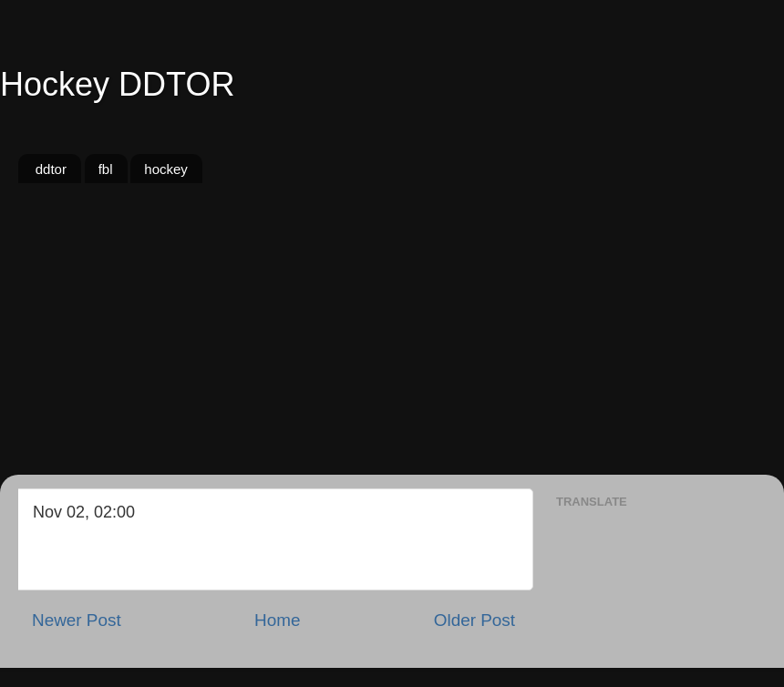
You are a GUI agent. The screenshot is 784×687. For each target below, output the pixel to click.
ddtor (51, 169)
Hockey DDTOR (117, 84)
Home (277, 620)
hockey (166, 169)
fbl (106, 169)
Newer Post (77, 620)
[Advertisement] (392, 338)
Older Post (475, 620)
